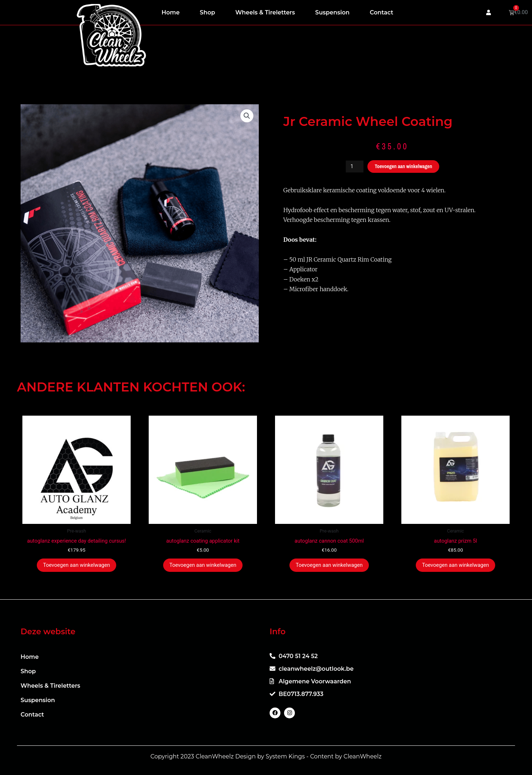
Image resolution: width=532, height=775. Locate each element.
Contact (382, 12)
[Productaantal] (353, 167)
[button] (247, 116)
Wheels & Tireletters (265, 12)
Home (171, 12)
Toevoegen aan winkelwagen (404, 167)
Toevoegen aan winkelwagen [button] (76, 566)
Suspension (332, 12)
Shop (208, 12)
